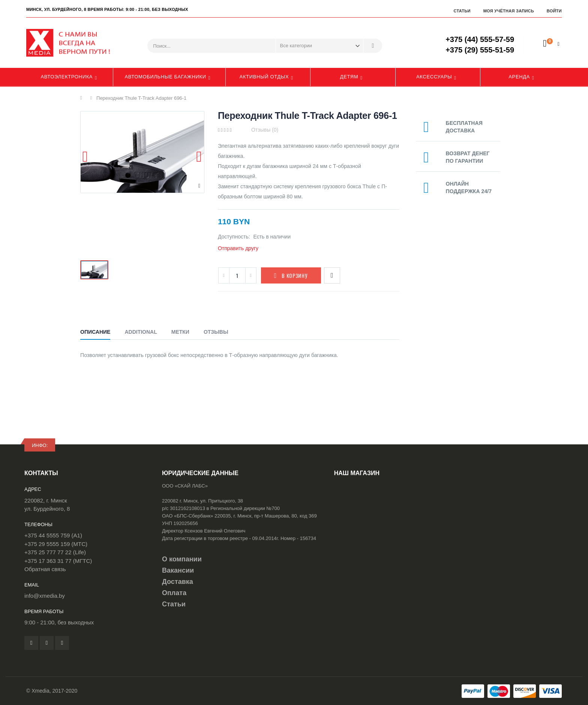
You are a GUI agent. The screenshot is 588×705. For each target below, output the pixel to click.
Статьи (462, 11)
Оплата (174, 593)
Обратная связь (45, 569)
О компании (182, 559)
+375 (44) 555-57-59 (480, 39)
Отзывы (216, 332)
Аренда (519, 77)
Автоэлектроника (67, 77)
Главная (83, 98)
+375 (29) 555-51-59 (480, 50)
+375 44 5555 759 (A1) (53, 535)
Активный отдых (264, 77)
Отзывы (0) (265, 130)
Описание (95, 332)
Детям (349, 77)
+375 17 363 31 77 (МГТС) (58, 561)
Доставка (178, 582)
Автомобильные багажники (165, 77)
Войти (554, 11)
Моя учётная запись (509, 11)
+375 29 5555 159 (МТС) (56, 544)
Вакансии (178, 570)
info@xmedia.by (45, 596)
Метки (180, 332)
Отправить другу (238, 248)
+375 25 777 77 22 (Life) (55, 552)
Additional (141, 332)
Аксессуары (434, 77)
